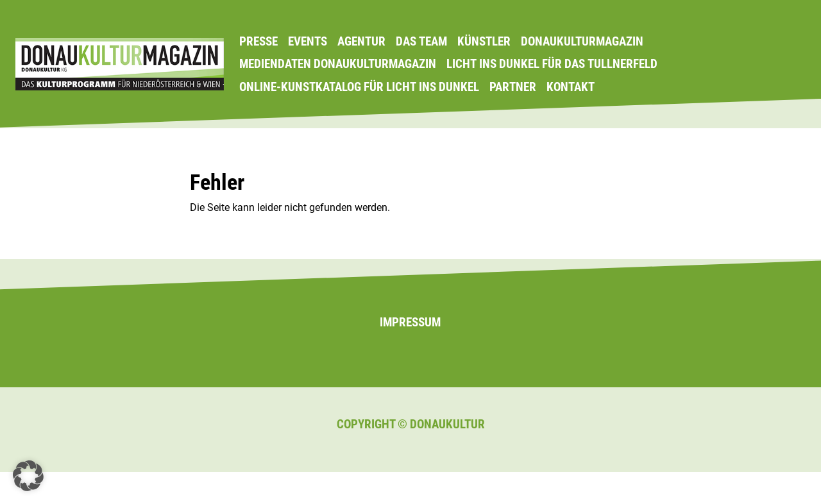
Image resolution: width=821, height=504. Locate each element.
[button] (28, 476)
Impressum (410, 322)
